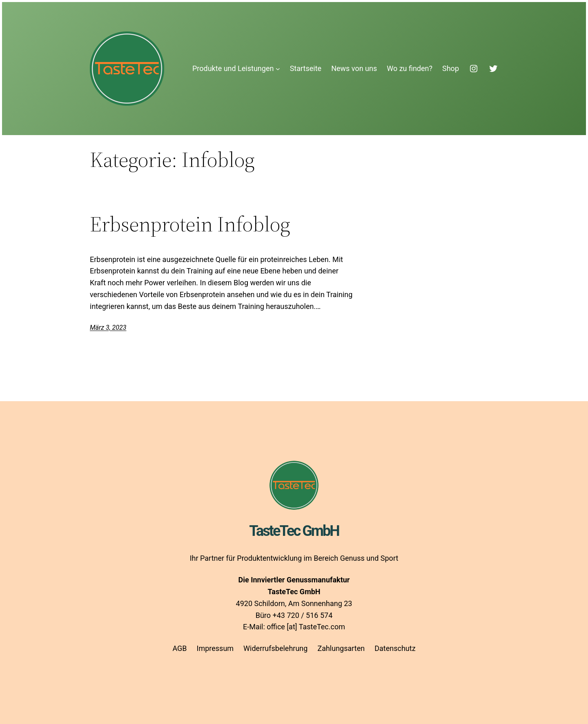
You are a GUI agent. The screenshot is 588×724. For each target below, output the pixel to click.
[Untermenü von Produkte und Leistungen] (278, 69)
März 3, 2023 (108, 328)
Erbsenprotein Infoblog (190, 224)
